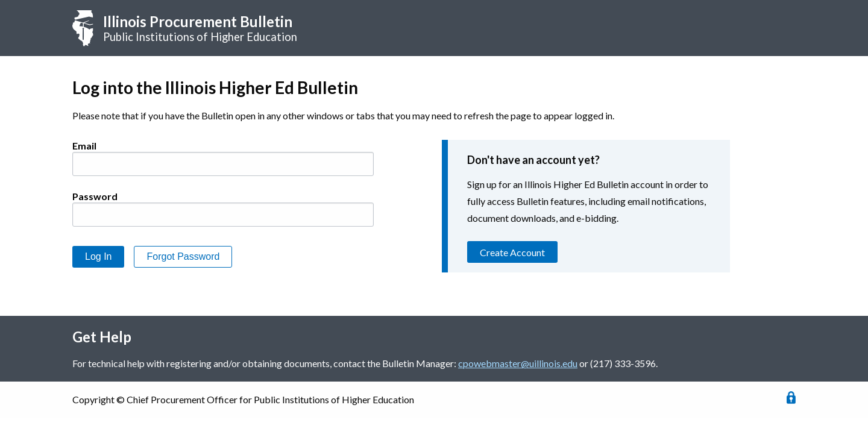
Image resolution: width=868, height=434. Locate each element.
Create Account (512, 252)
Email (84, 146)
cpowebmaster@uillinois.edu (518, 363)
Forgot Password (183, 256)
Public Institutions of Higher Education (200, 28)
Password (95, 196)
